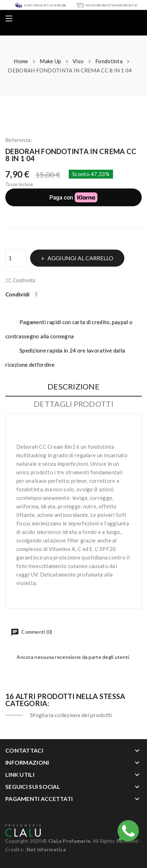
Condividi (37, 294)
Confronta (20, 280)
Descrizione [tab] (73, 387)
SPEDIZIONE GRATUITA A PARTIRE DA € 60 (111, 5)
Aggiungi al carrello (80, 258)
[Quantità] (16, 258)
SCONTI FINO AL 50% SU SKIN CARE (45, 5)
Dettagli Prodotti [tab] (73, 404)
